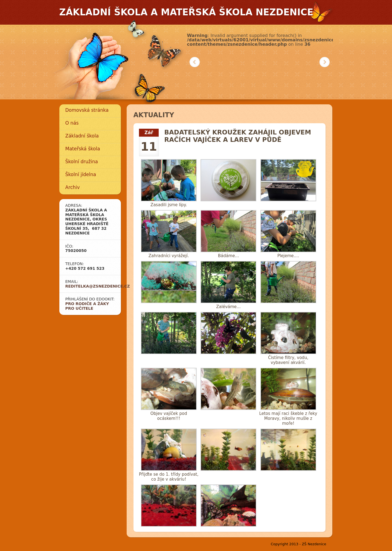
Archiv (73, 187)
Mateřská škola (83, 149)
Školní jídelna (81, 174)
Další (325, 62)
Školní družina (82, 162)
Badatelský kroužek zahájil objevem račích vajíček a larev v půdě (238, 136)
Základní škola (82, 136)
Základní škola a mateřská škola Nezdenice (186, 12)
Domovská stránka (87, 110)
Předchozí (195, 62)
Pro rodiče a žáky (87, 304)
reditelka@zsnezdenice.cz (98, 286)
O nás (72, 123)
